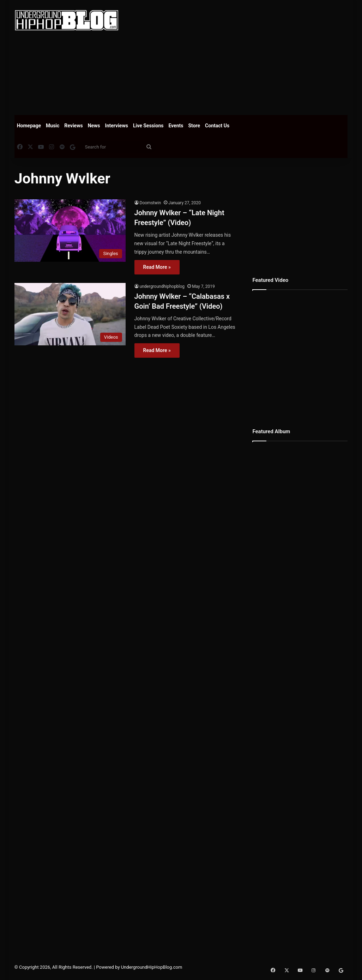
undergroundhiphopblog (162, 286)
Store (194, 126)
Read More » (157, 267)
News (94, 126)
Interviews (117, 126)
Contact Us (217, 126)
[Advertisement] (246, 56)
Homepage (29, 126)
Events (176, 126)
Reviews (73, 126)
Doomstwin (150, 203)
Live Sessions (148, 126)
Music (53, 126)
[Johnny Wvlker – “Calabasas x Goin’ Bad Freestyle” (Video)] (70, 314)
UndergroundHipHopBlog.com (152, 967)
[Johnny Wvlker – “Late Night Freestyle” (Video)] (70, 231)
